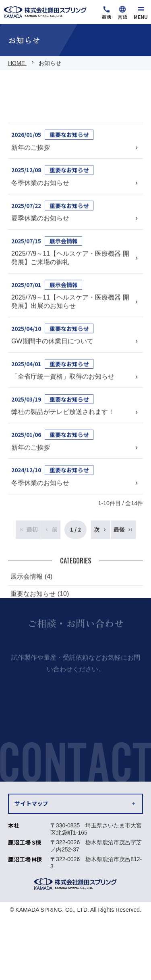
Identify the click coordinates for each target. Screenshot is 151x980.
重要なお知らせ (69, 209)
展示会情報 (64, 315)
